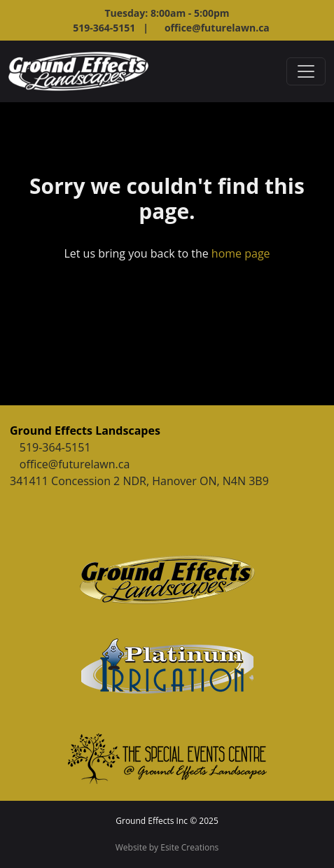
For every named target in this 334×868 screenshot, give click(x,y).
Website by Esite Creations (167, 847)
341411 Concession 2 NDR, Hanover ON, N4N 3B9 (139, 481)
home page (241, 253)
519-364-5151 (55, 447)
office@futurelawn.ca (217, 28)
